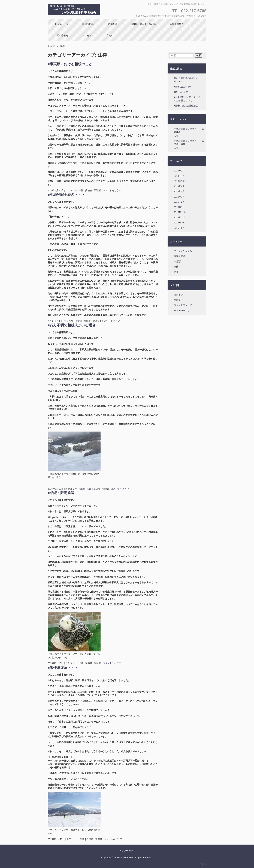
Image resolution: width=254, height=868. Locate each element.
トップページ (61, 24)
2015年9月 (179, 228)
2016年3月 (179, 197)
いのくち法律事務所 (69, 19)
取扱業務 (112, 24)
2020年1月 (179, 171)
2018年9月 (179, 186)
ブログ (109, 36)
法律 (81, 190)
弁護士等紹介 (177, 24)
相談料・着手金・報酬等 (143, 24)
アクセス (87, 36)
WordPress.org (181, 310)
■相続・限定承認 (61, 493)
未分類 (82, 489)
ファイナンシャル (183, 251)
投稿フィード (181, 300)
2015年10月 (180, 223)
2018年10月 (180, 181)
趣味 (176, 272)
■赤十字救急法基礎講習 (186, 106)
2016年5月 (179, 191)
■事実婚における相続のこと (70, 64)
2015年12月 (180, 212)
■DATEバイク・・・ (184, 92)
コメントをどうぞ (112, 190)
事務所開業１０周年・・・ (188, 129)
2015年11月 (180, 218)
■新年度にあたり (182, 87)
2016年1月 (179, 207)
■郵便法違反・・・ (63, 667)
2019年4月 (179, 176)
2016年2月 (179, 202)
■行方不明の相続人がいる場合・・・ (77, 325)
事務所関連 (179, 256)
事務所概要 (88, 24)
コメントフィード (183, 305)
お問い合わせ (61, 36)
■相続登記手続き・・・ (66, 195)
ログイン (178, 295)
